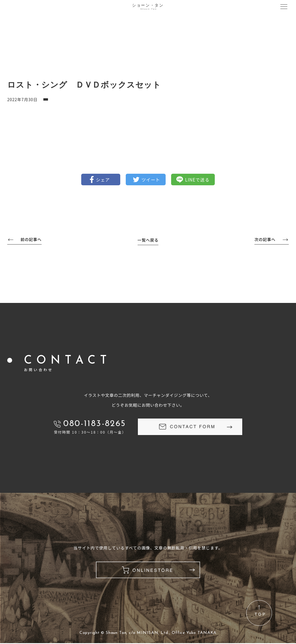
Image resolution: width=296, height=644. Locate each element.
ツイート (151, 180)
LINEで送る (200, 180)
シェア (101, 180)
